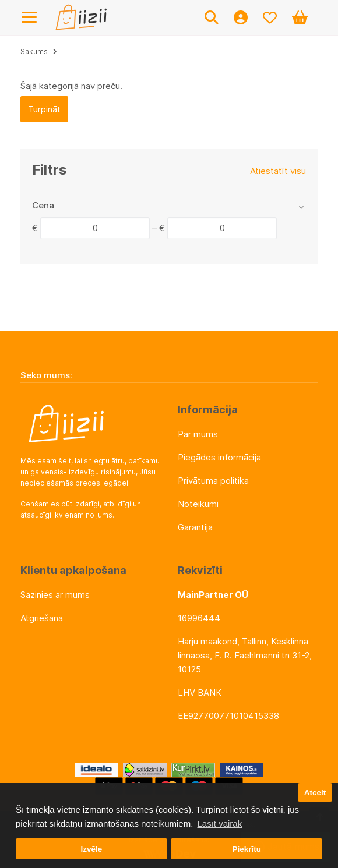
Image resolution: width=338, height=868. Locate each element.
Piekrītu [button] (247, 849)
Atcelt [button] (315, 793)
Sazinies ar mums (55, 595)
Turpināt (44, 109)
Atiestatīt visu (278, 171)
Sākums (34, 52)
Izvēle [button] (91, 849)
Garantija (195, 527)
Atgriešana (42, 618)
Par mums (198, 434)
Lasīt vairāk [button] (219, 823)
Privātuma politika (213, 481)
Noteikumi (198, 504)
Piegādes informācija (219, 457)
